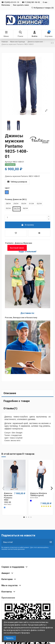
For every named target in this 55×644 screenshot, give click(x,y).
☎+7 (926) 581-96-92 (31, 2)
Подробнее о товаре (17, 401)
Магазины (6, 5)
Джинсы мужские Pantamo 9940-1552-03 (8, 498)
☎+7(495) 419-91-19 (10, 2)
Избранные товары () (42, 8)
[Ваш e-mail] (25, 542)
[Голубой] (5, 507)
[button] (24, 517)
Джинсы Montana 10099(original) (38, 494)
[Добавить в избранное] (16, 233)
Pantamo (9, 243)
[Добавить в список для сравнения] (39, 233)
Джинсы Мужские (23, 243)
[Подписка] (51, 542)
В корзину (28, 225)
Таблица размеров (17, 182)
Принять (10, 638)
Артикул (9, 162)
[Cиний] (31, 501)
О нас (45, 2)
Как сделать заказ (21, 5)
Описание (10, 393)
